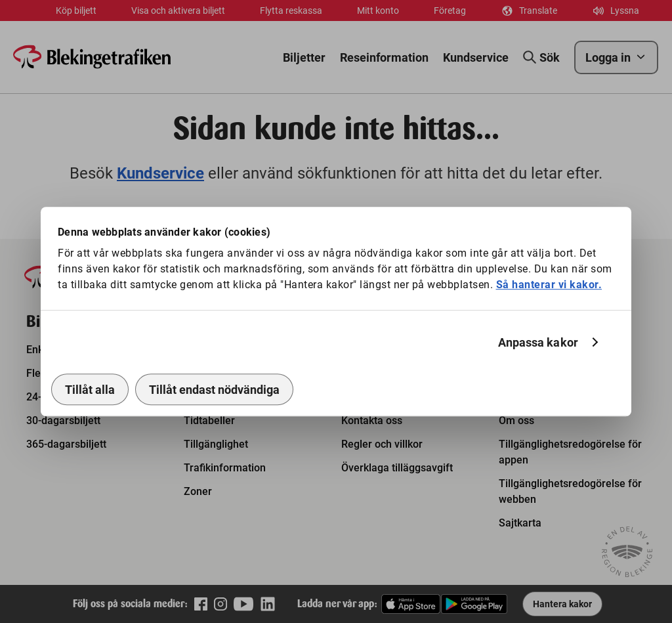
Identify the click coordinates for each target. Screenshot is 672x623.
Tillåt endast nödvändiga (214, 390)
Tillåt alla (90, 390)
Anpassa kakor (538, 342)
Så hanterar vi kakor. (549, 285)
